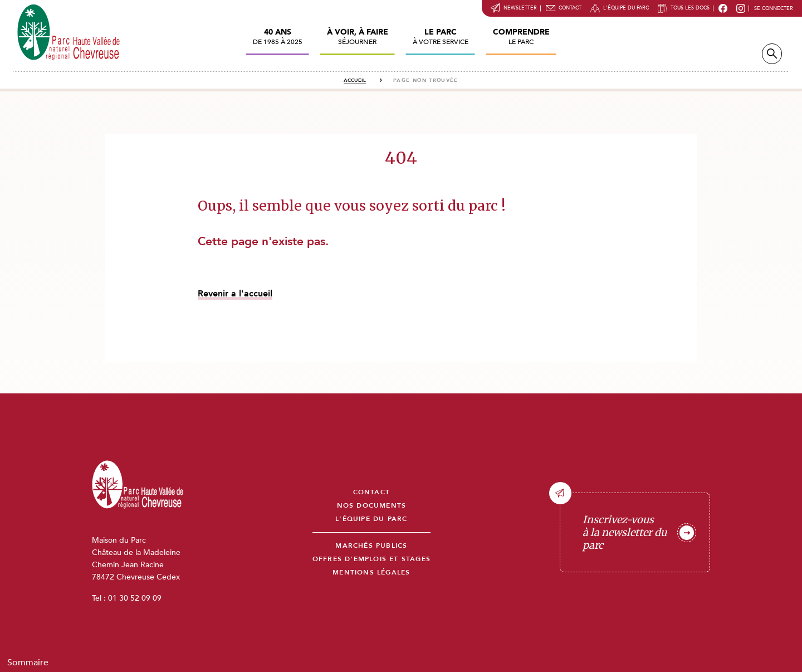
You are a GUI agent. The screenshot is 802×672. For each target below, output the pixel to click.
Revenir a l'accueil (235, 294)
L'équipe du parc (626, 8)
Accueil (355, 80)
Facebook (723, 8)
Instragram (741, 8)
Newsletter (520, 8)
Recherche (772, 54)
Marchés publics (371, 546)
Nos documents (372, 506)
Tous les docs (690, 8)
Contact (570, 8)
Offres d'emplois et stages (371, 559)
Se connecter (774, 8)
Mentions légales (371, 573)
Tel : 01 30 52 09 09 (127, 598)
